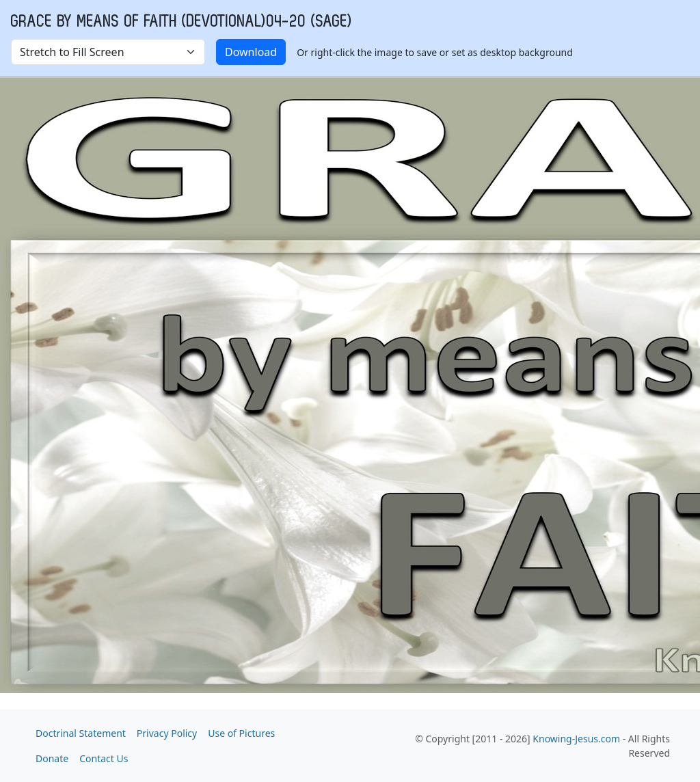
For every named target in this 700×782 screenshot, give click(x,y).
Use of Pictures (241, 733)
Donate (52, 758)
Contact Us (104, 758)
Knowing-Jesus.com (576, 739)
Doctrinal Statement (81, 733)
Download (251, 52)
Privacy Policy (167, 733)
